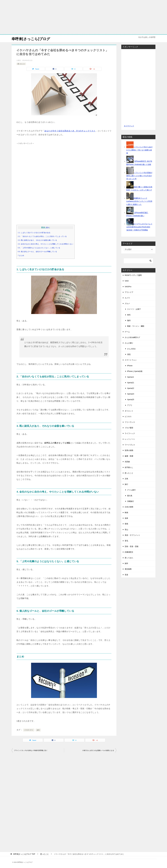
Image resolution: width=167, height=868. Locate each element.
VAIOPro (128, 287)
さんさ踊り (129, 343)
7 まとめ (21, 256)
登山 (126, 530)
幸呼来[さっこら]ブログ (32, 38)
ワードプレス (130, 445)
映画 (126, 513)
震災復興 (128, 569)
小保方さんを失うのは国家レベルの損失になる (98, 750)
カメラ (127, 298)
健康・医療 (129, 456)
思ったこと (21, 64)
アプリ (130, 405)
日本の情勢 (129, 507)
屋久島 (130, 496)
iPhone (130, 366)
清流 (129, 354)
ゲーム (127, 332)
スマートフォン (131, 360)
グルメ (127, 303)
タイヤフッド (129, 126)
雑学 (126, 563)
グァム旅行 (131, 490)
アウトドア (129, 292)
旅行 (126, 484)
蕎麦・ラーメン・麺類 (136, 326)
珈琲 (129, 320)
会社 (38, 730)
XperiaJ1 (130, 377)
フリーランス (130, 422)
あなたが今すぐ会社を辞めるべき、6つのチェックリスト (70, 131)
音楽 (126, 575)
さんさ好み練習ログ (132, 337)
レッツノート (130, 439)
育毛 (126, 541)
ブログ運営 (129, 428)
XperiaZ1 (131, 383)
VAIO (127, 281)
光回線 (127, 462)
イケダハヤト (29, 730)
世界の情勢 (129, 450)
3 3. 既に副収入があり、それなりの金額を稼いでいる (37, 240)
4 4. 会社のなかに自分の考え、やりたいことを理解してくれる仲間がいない (46, 244)
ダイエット (129, 411)
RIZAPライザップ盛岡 (133, 275)
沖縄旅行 (131, 501)
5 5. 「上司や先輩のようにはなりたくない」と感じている (39, 248)
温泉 (126, 518)
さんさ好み (131, 349)
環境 (126, 524)
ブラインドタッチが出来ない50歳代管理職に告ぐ (31, 750)
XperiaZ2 (131, 388)
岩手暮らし (129, 467)
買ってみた (129, 558)
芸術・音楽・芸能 (132, 546)
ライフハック (130, 433)
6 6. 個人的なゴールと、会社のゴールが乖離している (37, 252)
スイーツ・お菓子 (134, 309)
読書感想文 (129, 552)
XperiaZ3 (131, 394)
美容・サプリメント (132, 535)
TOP (24, 854)
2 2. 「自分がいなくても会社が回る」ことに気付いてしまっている (42, 236)
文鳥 (126, 479)
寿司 (129, 315)
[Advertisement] (83, 17)
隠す (48, 228)
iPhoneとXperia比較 (135, 371)
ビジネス (128, 417)
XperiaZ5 (131, 400)
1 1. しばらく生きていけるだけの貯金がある (34, 233)
